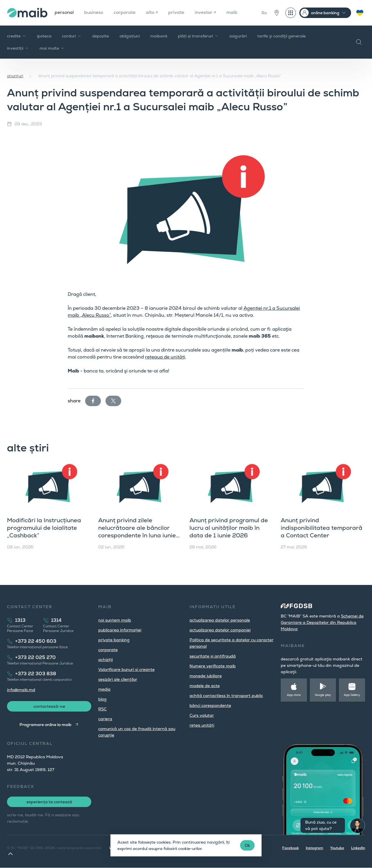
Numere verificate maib (213, 666)
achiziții (105, 660)
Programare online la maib (45, 725)
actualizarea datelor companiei (220, 630)
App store (294, 695)
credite (17, 36)
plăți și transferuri (198, 36)
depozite (101, 36)
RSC (102, 709)
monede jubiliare (206, 676)
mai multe (52, 48)
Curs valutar (202, 715)
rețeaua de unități (165, 357)
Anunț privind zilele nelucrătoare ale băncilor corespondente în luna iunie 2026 (137, 532)
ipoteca (44, 36)
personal (65, 13)
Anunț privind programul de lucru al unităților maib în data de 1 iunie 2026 (229, 528)
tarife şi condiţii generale (281, 36)
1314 (56, 620)
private (178, 13)
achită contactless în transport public (226, 696)
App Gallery (352, 695)
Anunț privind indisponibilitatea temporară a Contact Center (322, 528)
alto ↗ (154, 13)
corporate (126, 13)
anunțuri (15, 76)
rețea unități (202, 725)
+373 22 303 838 (36, 674)
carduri (72, 36)
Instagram (314, 848)
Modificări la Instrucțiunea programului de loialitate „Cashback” (44, 528)
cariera (105, 719)
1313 (20, 620)
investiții (18, 48)
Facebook (290, 848)
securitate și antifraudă (213, 656)
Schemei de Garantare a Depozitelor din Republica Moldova (322, 622)
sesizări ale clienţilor (118, 679)
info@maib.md (21, 690)
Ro (264, 13)
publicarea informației (120, 630)
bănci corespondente (210, 705)
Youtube (337, 848)
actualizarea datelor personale (220, 620)
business (95, 13)
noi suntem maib (115, 620)
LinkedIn (358, 848)
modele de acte (205, 686)
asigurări (238, 36)
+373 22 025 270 (35, 657)
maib (235, 13)
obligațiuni (130, 36)
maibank (159, 36)
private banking (114, 640)
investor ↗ (208, 13)
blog (102, 699)
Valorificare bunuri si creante (126, 669)
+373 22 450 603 (36, 641)
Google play (323, 695)
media (104, 689)
